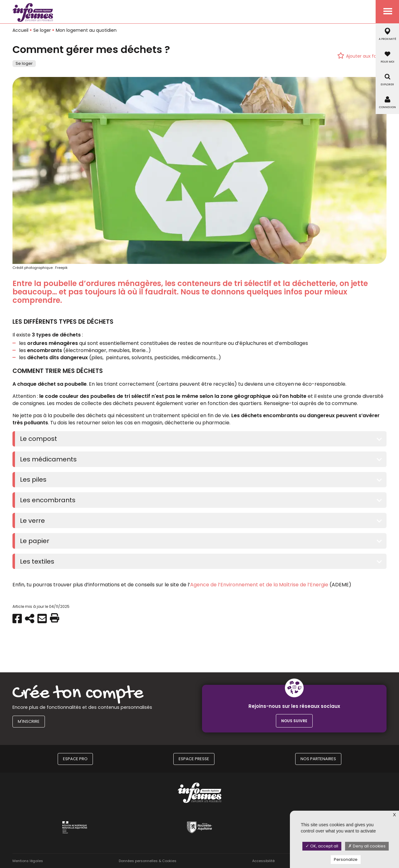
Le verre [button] (32, 521)
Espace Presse (194, 759)
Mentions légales (28, 861)
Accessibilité (263, 861)
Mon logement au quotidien (86, 30)
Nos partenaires (318, 759)
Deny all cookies (367, 846)
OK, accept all (322, 846)
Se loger (42, 30)
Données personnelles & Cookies (148, 861)
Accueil (20, 30)
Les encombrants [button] (48, 500)
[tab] (201, 439)
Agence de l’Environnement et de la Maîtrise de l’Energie (259, 585)
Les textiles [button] (37, 561)
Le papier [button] (35, 541)
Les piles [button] (33, 479)
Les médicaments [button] (48, 459)
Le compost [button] (38, 439)
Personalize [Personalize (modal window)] (346, 859)
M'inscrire (29, 721)
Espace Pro (75, 759)
